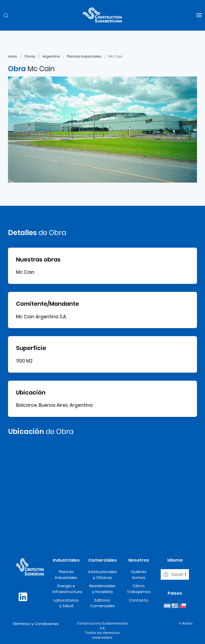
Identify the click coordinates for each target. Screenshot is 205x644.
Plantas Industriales (84, 56)
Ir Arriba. (186, 623)
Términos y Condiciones (35, 624)
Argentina (51, 56)
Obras (30, 56)
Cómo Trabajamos (139, 589)
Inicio (13, 56)
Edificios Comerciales (102, 603)
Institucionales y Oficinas (103, 575)
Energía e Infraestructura (67, 589)
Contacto (139, 600)
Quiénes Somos (139, 575)
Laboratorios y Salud (66, 603)
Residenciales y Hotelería (102, 589)
